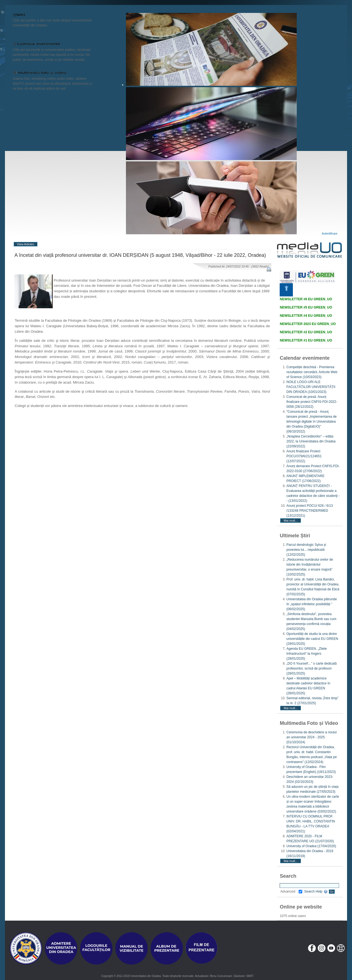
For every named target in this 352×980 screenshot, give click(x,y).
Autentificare (330, 234)
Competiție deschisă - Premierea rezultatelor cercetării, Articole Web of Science (312, 372)
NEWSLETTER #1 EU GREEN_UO (306, 340)
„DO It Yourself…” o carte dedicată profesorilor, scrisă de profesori (311, 668)
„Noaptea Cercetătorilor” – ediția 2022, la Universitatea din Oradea (311, 441)
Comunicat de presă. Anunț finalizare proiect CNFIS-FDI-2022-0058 (312, 402)
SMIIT (250, 976)
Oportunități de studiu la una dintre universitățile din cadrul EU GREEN (312, 639)
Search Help (316, 891)
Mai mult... (291, 521)
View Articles (26, 244)
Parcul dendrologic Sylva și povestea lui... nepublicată (306, 550)
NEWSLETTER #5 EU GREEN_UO (306, 307)
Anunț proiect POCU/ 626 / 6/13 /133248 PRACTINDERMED (310, 511)
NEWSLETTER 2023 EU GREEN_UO (308, 324)
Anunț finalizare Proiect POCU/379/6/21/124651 (304, 456)
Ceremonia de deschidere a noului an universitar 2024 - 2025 (311, 737)
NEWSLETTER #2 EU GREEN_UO (306, 332)
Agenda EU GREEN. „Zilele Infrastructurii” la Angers (306, 654)
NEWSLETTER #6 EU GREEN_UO (306, 299)
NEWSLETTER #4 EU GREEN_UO (306, 316)
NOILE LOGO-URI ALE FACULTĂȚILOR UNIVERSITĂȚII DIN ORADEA (311, 387)
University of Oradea (311, 846)
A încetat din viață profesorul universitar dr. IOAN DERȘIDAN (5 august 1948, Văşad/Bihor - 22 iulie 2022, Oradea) (140, 255)
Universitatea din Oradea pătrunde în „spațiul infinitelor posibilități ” (311, 604)
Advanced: (291, 891)
